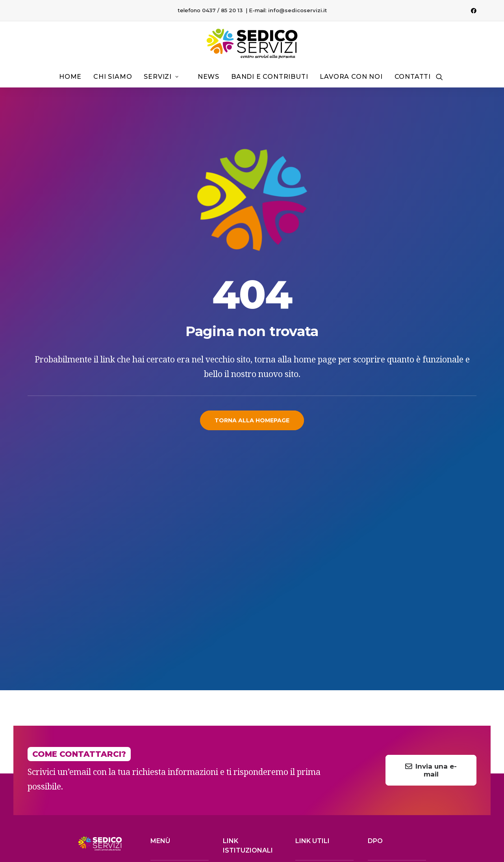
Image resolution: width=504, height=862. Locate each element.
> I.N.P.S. (308, 713)
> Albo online (243, 658)
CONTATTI (163, 746)
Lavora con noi (351, 77)
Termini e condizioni (388, 825)
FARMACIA (164, 719)
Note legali (345, 825)
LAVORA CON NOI (174, 737)
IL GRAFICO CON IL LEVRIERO (107, 843)
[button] (474, 11)
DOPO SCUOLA (171, 710)
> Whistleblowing (249, 733)
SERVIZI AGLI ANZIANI (178, 665)
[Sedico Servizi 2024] (252, 44)
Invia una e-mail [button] (431, 539)
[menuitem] (474, 11)
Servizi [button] (161, 77)
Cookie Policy (473, 825)
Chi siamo (113, 77)
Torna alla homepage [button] (252, 420)
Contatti (413, 77)
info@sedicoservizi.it (297, 10)
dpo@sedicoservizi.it (398, 692)
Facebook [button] (334, 764)
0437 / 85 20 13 (222, 10)
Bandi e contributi (270, 77)
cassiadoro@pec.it (396, 713)
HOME (159, 648)
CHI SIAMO (164, 656)
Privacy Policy (434, 825)
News (208, 77)
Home (70, 77)
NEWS (158, 728)
